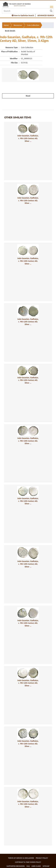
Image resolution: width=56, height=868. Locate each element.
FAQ (28, 866)
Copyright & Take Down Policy (28, 862)
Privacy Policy (42, 858)
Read (28, 96)
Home (6, 25)
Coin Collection (33, 25)
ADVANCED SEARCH (46, 15)
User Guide (36, 866)
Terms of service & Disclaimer (21, 858)
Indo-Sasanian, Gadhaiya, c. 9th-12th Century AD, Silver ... (28, 138)
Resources (18, 25)
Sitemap (46, 866)
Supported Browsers (16, 866)
